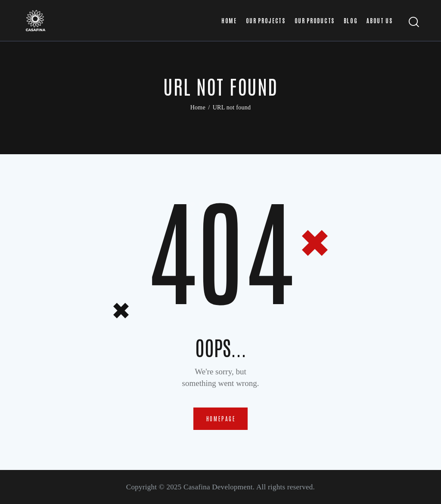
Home (198, 107)
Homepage (221, 418)
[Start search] (414, 22)
